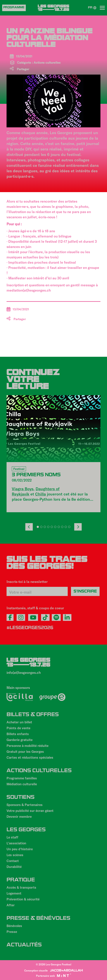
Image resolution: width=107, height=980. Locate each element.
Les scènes (15, 855)
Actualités (24, 945)
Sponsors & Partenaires (25, 805)
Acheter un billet (19, 722)
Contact (13, 861)
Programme (14, 8)
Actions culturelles (47, 62)
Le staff (12, 837)
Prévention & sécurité (23, 899)
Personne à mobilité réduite (28, 746)
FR (92, 8)
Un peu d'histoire (20, 849)
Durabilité (14, 867)
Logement (14, 893)
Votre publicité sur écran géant (30, 811)
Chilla (41, 494)
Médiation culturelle (22, 784)
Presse (12, 932)
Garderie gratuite (20, 740)
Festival (19, 469)
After (11, 905)
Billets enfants (18, 734)
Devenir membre (19, 816)
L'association (16, 843)
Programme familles (22, 778)
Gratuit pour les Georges (25, 751)
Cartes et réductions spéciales (30, 757)
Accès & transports (21, 887)
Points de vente (18, 728)
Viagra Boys (23, 489)
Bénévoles (14, 926)
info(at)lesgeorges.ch (24, 672)
